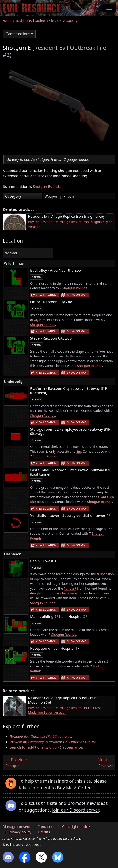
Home (7, 21)
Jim (79, 451)
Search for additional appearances (47, 747)
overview (41, 737)
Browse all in (53, 742)
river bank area (66, 593)
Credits (44, 832)
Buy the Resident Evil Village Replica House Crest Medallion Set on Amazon (64, 710)
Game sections (18, 34)
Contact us (46, 827)
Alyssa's (40, 320)
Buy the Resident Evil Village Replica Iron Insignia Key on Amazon (70, 224)
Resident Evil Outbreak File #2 (37, 21)
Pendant (70, 588)
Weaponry (70, 21)
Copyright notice (76, 827)
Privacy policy (20, 832)
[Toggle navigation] (109, 8)
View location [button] (46, 295)
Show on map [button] (77, 295)
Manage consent (17, 827)
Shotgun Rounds (47, 187)
